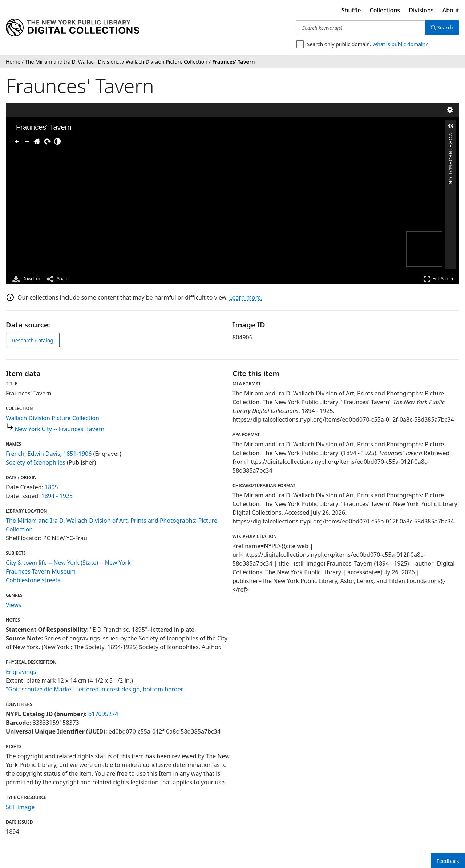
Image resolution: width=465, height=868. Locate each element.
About (451, 10)
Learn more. (246, 297)
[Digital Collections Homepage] (72, 28)
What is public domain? (400, 44)
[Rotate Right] (47, 141)
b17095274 (103, 714)
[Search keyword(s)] (361, 28)
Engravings (21, 672)
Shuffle (351, 10)
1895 (51, 487)
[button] (451, 126)
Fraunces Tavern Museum (41, 571)
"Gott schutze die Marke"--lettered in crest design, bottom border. (95, 689)
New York (118, 563)
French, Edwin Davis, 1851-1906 (49, 454)
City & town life (26, 563)
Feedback (448, 861)
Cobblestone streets (33, 580)
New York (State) (76, 563)
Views (14, 605)
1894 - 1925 (57, 496)
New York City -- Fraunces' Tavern (59, 429)
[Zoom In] (17, 141)
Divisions (421, 10)
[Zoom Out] (27, 141)
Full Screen (439, 279)
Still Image (20, 807)
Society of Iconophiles (36, 462)
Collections (385, 10)
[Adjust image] (57, 141)
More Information (450, 136)
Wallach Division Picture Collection (52, 418)
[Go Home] (37, 141)
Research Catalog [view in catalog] (33, 340)
